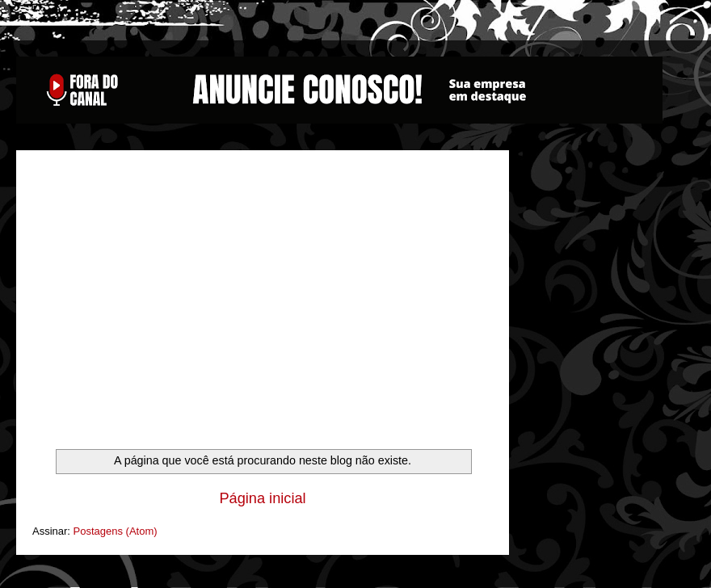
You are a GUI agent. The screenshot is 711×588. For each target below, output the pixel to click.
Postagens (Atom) (116, 531)
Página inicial (262, 498)
